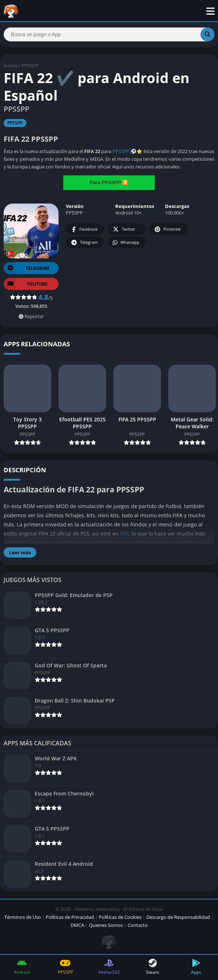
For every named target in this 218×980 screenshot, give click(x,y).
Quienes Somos (106, 925)
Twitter (124, 229)
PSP (124, 534)
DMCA (77, 925)
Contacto (138, 925)
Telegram (84, 243)
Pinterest (167, 229)
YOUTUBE (26, 284)
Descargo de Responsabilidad (178, 917)
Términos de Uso (23, 917)
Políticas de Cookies (120, 917)
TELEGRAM (26, 268)
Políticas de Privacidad (70, 917)
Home (10, 66)
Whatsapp (126, 243)
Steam (153, 967)
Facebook (84, 229)
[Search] (109, 34)
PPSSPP (30, 66)
